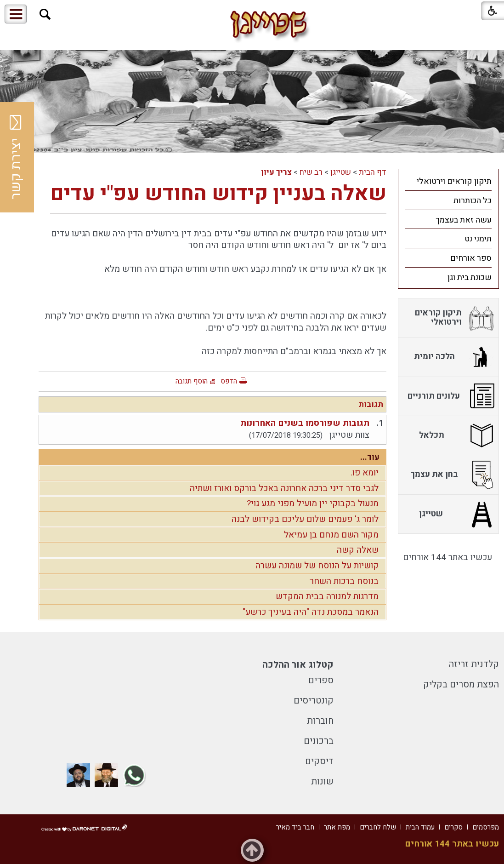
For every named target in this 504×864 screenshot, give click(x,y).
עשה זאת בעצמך (464, 220)
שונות (322, 781)
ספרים (321, 680)
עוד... (370, 457)
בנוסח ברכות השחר (344, 581)
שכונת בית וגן (470, 278)
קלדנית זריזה (474, 664)
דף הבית (373, 172)
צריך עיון (276, 172)
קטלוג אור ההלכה (298, 665)
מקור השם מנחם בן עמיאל (331, 535)
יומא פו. (365, 473)
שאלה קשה (358, 550)
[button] (45, 14)
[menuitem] (448, 181)
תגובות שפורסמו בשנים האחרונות (305, 423)
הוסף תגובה (192, 381)
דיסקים (319, 761)
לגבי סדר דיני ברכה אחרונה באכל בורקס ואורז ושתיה (284, 488)
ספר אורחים (471, 258)
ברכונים (319, 741)
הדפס (229, 381)
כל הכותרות (473, 201)
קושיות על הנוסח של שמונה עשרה (317, 566)
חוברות (320, 721)
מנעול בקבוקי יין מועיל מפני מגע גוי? (313, 504)
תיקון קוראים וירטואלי (454, 181)
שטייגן (341, 172)
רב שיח (311, 172)
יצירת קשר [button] (16, 157)
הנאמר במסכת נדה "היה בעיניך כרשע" (311, 612)
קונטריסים (314, 701)
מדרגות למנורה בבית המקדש (327, 596)
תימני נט (478, 239)
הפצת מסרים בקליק (461, 684)
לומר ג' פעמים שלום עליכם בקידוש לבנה (305, 519)
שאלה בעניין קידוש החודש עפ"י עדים (218, 194)
